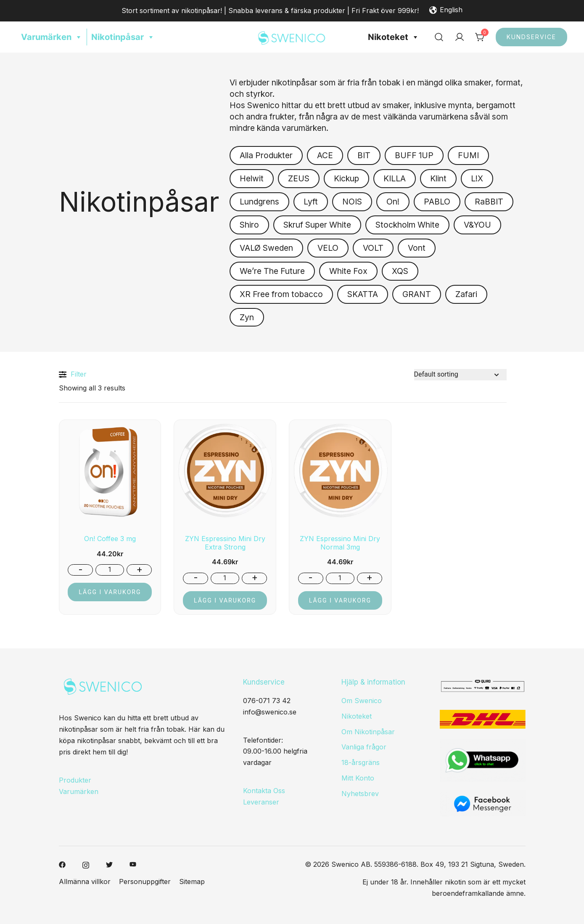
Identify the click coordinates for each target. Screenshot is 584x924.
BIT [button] (364, 155)
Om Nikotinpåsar (368, 732)
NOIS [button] (352, 202)
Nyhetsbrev (360, 794)
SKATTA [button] (363, 294)
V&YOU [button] (477, 225)
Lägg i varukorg (110, 592)
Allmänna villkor (85, 882)
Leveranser (261, 802)
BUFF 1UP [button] (414, 155)
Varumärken (52, 37)
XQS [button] (400, 271)
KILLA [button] (395, 178)
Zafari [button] (466, 294)
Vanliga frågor (364, 747)
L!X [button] (477, 178)
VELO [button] (328, 248)
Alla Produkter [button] (266, 155)
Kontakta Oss (264, 791)
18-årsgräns (361, 762)
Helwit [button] (252, 178)
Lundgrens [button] (259, 202)
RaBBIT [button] (489, 202)
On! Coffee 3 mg (110, 539)
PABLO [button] (437, 202)
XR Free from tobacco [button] (281, 294)
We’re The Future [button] (272, 271)
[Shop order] (460, 375)
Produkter (75, 780)
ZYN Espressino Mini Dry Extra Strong (225, 543)
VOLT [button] (373, 248)
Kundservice (531, 37)
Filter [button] (73, 374)
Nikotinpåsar (123, 37)
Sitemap (192, 882)
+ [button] (139, 569)
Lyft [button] (311, 202)
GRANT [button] (417, 294)
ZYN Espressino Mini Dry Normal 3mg (340, 543)
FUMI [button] (468, 155)
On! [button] (393, 202)
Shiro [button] (249, 225)
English (446, 11)
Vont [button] (417, 248)
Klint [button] (438, 178)
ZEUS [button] (299, 178)
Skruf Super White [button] (317, 225)
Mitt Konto (358, 778)
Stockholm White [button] (407, 225)
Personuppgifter (145, 882)
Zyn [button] (247, 317)
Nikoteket (394, 37)
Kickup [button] (346, 178)
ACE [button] (325, 155)
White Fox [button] (348, 271)
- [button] (81, 569)
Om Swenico (362, 701)
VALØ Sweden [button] (266, 248)
